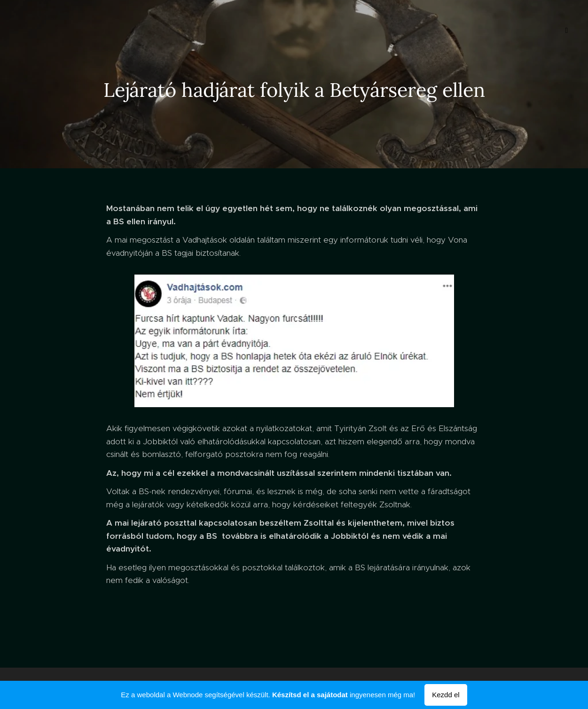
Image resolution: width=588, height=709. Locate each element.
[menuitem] (46, 31)
